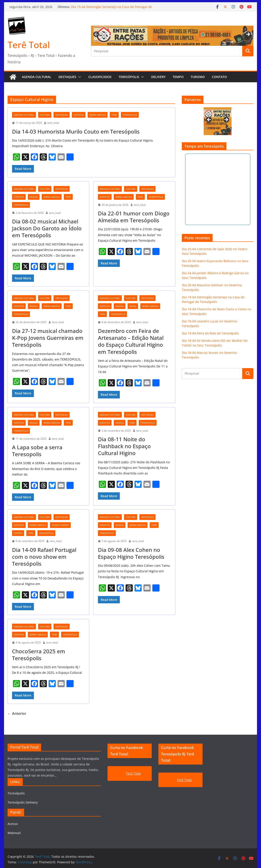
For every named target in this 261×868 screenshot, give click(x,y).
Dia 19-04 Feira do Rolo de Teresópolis (210, 333)
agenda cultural (24, 115)
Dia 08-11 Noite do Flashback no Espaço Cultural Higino (124, 446)
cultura (45, 115)
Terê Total (29, 45)
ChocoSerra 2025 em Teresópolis (39, 655)
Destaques (67, 77)
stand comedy (60, 525)
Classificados (100, 77)
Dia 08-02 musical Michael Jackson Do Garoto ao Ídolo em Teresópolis (47, 228)
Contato (219, 77)
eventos (79, 115)
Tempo (178, 77)
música (34, 197)
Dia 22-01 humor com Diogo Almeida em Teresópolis (134, 217)
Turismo (198, 77)
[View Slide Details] (218, 121)
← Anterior (17, 713)
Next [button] (248, 35)
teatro (18, 533)
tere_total (53, 123)
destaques (62, 115)
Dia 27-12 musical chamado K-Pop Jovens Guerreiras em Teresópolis (48, 338)
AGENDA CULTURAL (37, 77)
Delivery (158, 77)
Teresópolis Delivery (23, 802)
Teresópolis (129, 77)
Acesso (13, 824)
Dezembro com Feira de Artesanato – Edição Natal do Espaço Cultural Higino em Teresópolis (131, 341)
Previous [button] (97, 34)
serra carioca (98, 115)
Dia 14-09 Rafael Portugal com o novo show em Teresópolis (44, 557)
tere (114, 115)
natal (133, 306)
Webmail (14, 833)
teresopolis (130, 115)
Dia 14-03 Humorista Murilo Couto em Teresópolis (76, 131)
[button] (79, 77)
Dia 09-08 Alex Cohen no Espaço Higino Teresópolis (131, 553)
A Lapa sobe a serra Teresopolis (37, 451)
